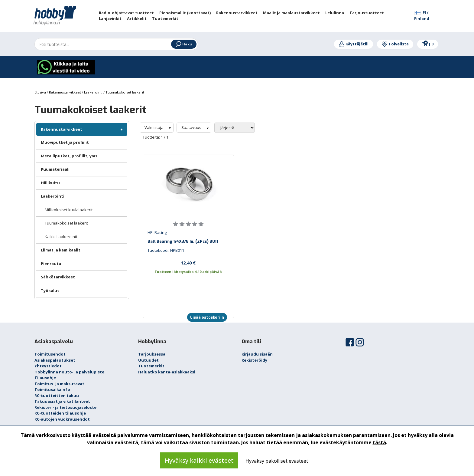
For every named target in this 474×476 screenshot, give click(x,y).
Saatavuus (192, 127)
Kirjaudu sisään (257, 354)
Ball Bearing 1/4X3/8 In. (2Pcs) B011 (183, 241)
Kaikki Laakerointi (61, 237)
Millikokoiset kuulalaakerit (69, 210)
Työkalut (50, 291)
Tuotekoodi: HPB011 (166, 250)
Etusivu (41, 92)
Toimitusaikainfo (52, 389)
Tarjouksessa (152, 354)
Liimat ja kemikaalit (61, 250)
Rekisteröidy (254, 360)
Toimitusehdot (50, 354)
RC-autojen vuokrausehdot (62, 419)
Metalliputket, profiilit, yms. (70, 156)
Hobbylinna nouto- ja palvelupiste (69, 372)
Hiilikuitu (50, 183)
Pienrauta (51, 264)
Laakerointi (53, 196)
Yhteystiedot (48, 366)
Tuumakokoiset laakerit (66, 223)
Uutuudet (148, 360)
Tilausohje (45, 378)
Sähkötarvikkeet (58, 277)
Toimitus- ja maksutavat (59, 384)
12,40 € (188, 263)
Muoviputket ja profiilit (65, 142)
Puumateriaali (55, 169)
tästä (379, 442)
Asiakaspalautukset (55, 360)
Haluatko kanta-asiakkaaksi (167, 372)
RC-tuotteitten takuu (57, 396)
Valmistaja (154, 127)
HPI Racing (157, 232)
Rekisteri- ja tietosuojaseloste (65, 407)
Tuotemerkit (151, 366)
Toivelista (395, 44)
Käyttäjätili (354, 44)
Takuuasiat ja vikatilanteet (62, 401)
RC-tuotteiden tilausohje (60, 413)
